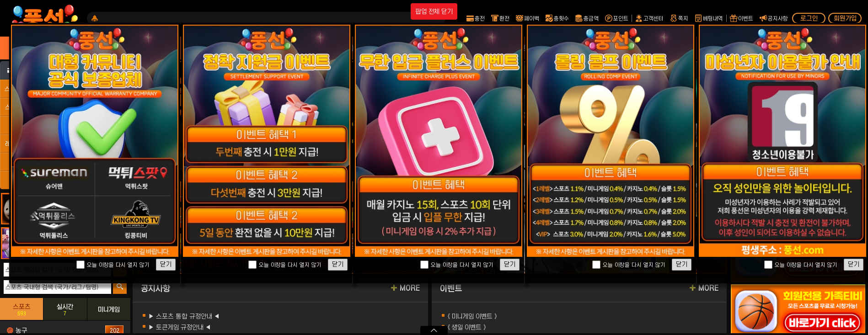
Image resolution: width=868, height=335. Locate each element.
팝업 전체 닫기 (434, 11)
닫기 (166, 264)
